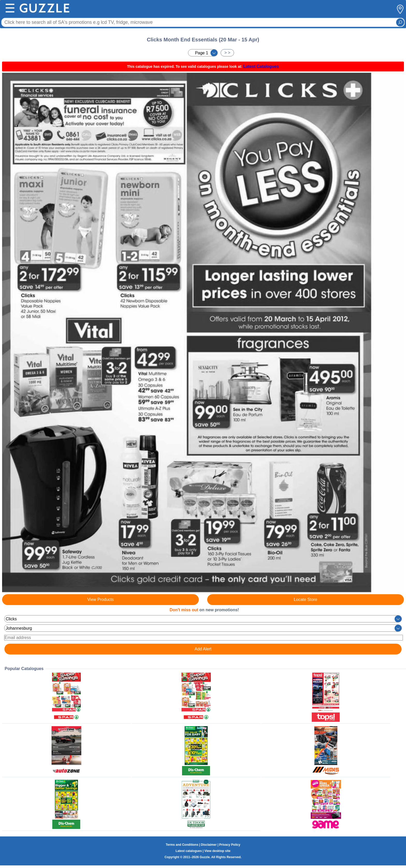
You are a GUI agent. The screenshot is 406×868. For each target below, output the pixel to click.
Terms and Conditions (182, 845)
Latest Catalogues (261, 66)
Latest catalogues (189, 851)
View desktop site (217, 851)
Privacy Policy (230, 845)
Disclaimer (209, 845)
